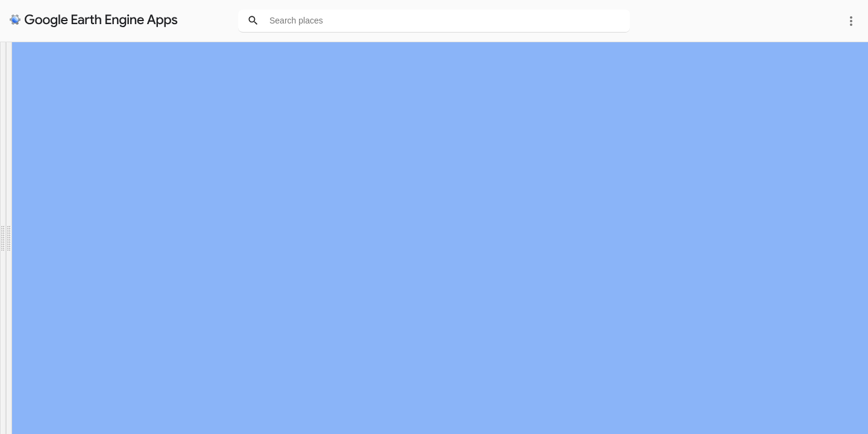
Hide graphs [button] (95, 249)
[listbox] (24, 146)
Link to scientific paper (43, 97)
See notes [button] (27, 279)
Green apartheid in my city (56, 64)
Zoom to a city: (34, 121)
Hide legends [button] (32, 249)
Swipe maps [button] (30, 222)
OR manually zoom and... (53, 170)
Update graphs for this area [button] (55, 194)
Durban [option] (21, 146)
